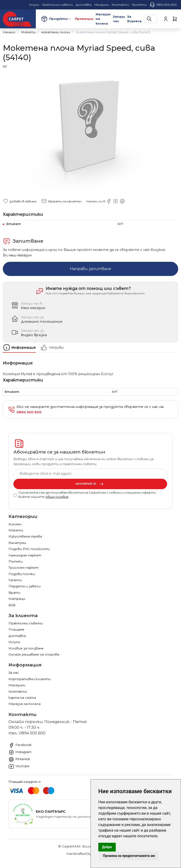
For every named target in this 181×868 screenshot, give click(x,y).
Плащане (16, 629)
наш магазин (20, 255)
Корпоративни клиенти (30, 679)
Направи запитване (91, 269)
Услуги (14, 642)
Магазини (17, 685)
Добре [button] (107, 847)
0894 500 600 (163, 5)
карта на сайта (22, 698)
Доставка (17, 636)
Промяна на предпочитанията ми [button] (129, 856)
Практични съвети (26, 623)
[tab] (22, 347)
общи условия (57, 497)
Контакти (18, 691)
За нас (14, 673)
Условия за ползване (26, 648)
